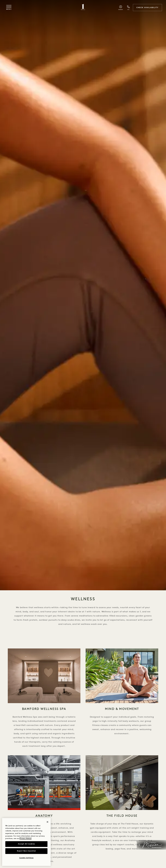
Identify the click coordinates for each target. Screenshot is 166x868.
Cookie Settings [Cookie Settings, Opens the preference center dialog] (26, 858)
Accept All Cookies (26, 844)
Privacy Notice (25, 839)
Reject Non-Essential (26, 851)
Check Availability (147, 8)
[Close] (47, 822)
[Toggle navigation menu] (9, 8)
